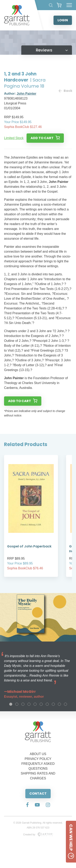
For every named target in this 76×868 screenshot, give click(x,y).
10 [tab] (65, 704)
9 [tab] (59, 704)
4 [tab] (29, 704)
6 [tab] (41, 704)
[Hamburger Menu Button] (69, 5)
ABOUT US (38, 754)
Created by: (38, 835)
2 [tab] (17, 704)
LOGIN (63, 20)
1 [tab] (11, 704)
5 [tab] (35, 704)
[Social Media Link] (27, 805)
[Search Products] (51, 5)
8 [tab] (53, 704)
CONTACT (38, 793)
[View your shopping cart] (59, 5)
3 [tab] (23, 704)
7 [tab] (47, 704)
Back (65, 91)
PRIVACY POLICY (38, 759)
